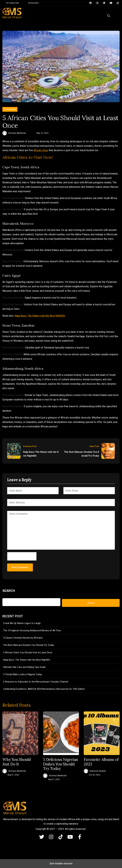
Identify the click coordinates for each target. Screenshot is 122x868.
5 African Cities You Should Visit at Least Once (28, 653)
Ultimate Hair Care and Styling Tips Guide (24, 667)
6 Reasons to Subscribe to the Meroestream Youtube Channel (36, 682)
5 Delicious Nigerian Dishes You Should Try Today (61, 764)
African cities (41, 150)
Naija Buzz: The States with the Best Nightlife (40, 316)
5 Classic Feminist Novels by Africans (23, 638)
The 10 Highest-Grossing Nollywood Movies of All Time (32, 630)
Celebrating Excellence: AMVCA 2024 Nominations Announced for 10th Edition (44, 689)
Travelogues (10, 109)
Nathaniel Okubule (98, 771)
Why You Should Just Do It (17, 762)
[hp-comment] (22, 556)
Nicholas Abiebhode (17, 133)
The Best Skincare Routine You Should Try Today (82, 454)
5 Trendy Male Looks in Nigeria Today (23, 674)
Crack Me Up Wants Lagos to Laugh (22, 623)
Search (9, 591)
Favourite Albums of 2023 (101, 762)
